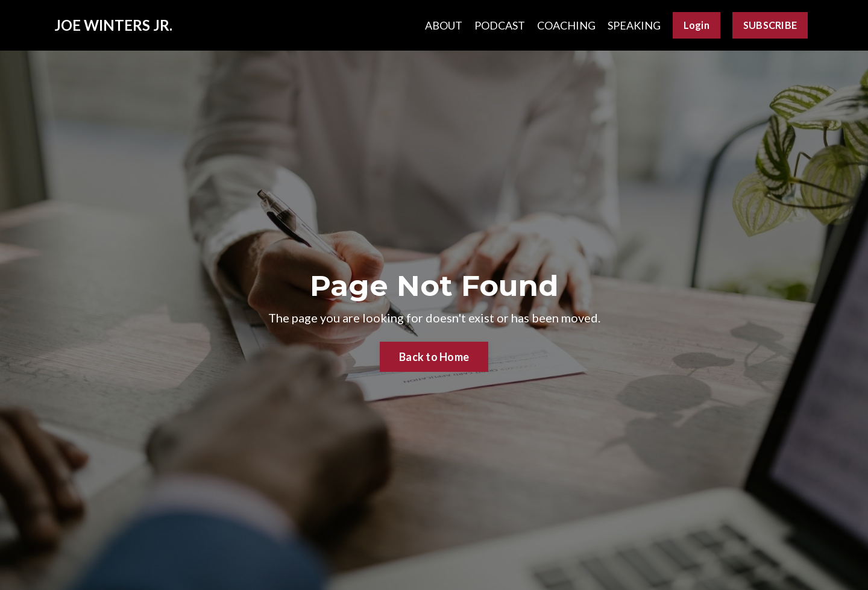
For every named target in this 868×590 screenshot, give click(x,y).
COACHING (566, 25)
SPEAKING (634, 25)
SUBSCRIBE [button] (770, 25)
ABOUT (444, 25)
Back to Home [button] (434, 357)
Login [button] (697, 25)
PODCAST (500, 25)
